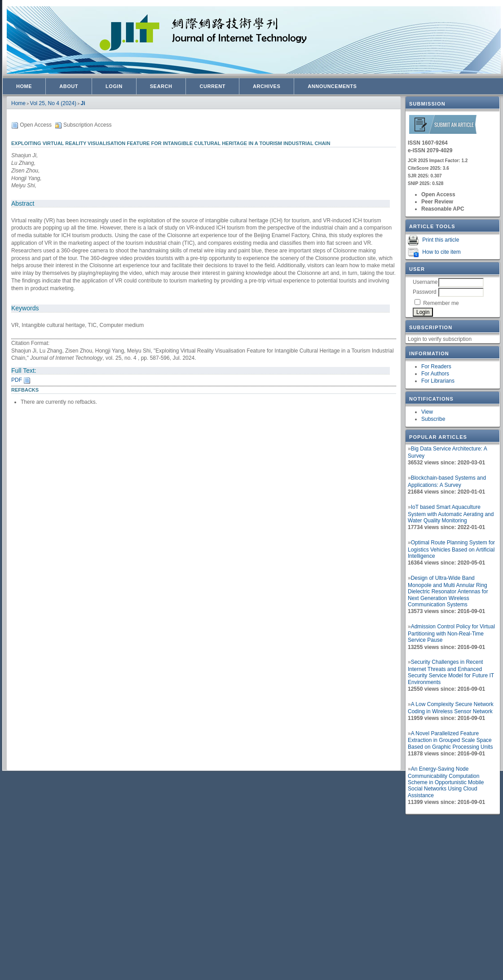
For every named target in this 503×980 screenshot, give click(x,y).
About (69, 86)
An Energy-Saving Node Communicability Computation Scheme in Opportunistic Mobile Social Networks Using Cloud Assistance (446, 782)
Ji (83, 103)
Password (425, 292)
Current (212, 86)
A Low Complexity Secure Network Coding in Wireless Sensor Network (451, 708)
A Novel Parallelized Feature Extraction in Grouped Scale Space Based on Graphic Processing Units (450, 740)
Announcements (332, 86)
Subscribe (433, 419)
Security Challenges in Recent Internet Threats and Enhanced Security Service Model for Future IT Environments (451, 672)
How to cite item (441, 252)
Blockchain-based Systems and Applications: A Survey (447, 481)
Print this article (441, 240)
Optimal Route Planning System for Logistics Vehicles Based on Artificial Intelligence (451, 549)
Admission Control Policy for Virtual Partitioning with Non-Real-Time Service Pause (451, 633)
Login (114, 86)
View (427, 412)
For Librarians (438, 381)
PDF (17, 380)
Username (425, 282)
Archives (267, 86)
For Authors (435, 374)
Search (161, 86)
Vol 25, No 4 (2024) (53, 103)
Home (24, 86)
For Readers (436, 366)
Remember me (441, 303)
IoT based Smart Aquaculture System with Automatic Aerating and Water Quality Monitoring (451, 514)
